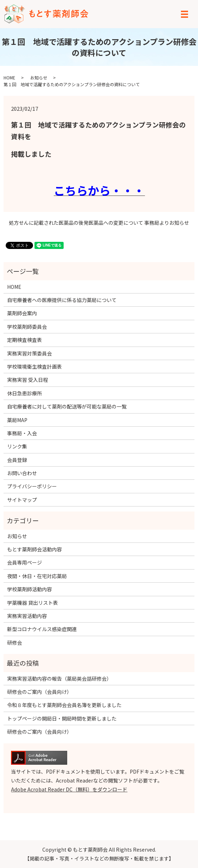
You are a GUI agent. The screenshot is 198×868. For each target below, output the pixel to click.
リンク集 (17, 446)
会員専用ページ (25, 562)
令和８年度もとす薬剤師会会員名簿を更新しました (64, 705)
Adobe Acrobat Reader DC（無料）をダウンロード (69, 789)
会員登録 (17, 460)
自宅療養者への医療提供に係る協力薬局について (62, 300)
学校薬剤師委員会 (27, 327)
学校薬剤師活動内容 (30, 589)
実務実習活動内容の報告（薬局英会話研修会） (59, 679)
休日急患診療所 (25, 393)
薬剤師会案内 (22, 313)
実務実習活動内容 (27, 616)
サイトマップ (22, 500)
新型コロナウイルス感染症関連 (42, 629)
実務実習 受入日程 (28, 380)
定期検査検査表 (25, 340)
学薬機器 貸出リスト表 (33, 603)
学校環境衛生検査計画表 (34, 367)
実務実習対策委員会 (30, 353)
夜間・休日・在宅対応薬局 (37, 576)
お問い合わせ (22, 473)
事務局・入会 (22, 433)
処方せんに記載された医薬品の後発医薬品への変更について (76, 223)
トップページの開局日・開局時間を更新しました (62, 718)
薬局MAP (17, 420)
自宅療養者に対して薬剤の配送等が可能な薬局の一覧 (67, 406)
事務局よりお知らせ (167, 223)
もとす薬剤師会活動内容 (34, 549)
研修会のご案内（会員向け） (39, 692)
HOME (9, 77)
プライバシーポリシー (32, 486)
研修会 (15, 643)
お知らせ (39, 77)
